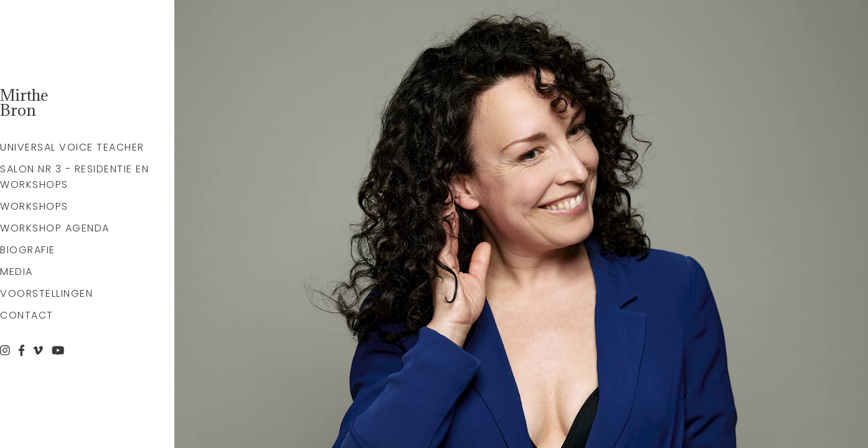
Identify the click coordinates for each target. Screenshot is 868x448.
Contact (27, 315)
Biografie (28, 250)
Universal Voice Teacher (72, 147)
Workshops (34, 206)
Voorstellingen (46, 293)
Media (17, 272)
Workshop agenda (55, 228)
